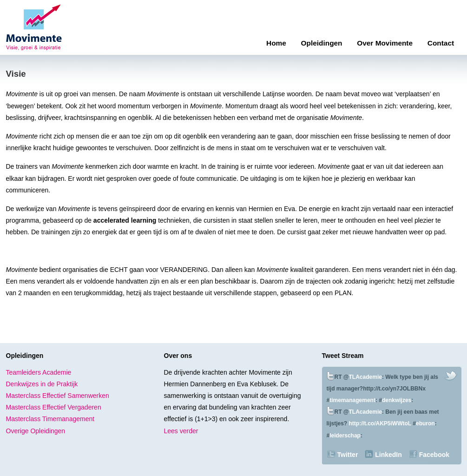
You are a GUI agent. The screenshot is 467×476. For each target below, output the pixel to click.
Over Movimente (385, 43)
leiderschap (345, 436)
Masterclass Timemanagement (50, 419)
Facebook (434, 455)
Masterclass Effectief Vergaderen (54, 407)
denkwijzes (397, 400)
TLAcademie (365, 377)
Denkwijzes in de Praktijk (42, 384)
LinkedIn (388, 455)
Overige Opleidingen (36, 431)
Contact (441, 43)
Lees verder (181, 431)
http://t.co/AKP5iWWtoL (380, 423)
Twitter (348, 455)
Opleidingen (322, 43)
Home (276, 43)
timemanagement (352, 400)
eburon (425, 423)
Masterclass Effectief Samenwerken (58, 396)
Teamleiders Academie (39, 372)
